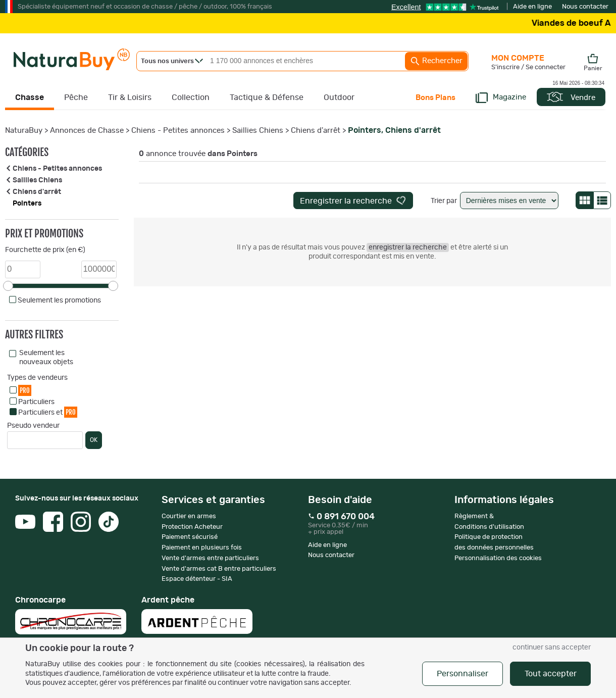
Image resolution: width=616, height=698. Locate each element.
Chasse (30, 97)
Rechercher (436, 61)
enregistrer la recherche (408, 247)
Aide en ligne (532, 7)
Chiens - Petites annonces (178, 131)
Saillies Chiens (258, 131)
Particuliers (36, 402)
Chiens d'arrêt (316, 131)
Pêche (76, 97)
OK (94, 440)
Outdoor (339, 97)
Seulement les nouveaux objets (46, 358)
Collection (191, 97)
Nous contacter (585, 7)
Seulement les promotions (59, 301)
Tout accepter (551, 674)
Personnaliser (463, 674)
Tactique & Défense (267, 97)
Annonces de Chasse (87, 131)
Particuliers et (48, 412)
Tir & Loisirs (130, 97)
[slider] (8, 286)
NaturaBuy (24, 131)
